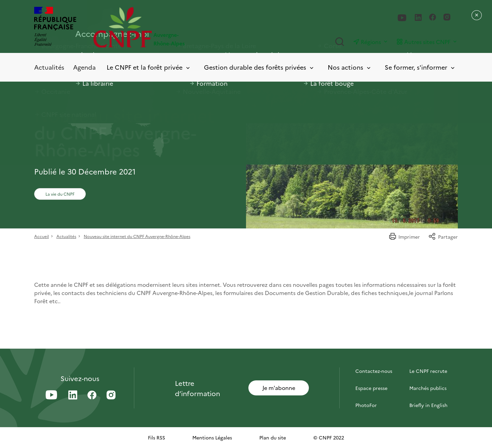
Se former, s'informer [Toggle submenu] (420, 67)
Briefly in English (428, 405)
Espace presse (371, 388)
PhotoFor (366, 405)
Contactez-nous (374, 371)
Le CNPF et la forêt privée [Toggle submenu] (149, 67)
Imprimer (404, 237)
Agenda (84, 67)
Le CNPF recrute (428, 371)
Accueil (42, 236)
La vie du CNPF (60, 194)
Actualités (49, 67)
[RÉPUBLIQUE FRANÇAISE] (55, 27)
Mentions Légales (212, 437)
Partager (443, 237)
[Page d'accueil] (170, 27)
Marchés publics (428, 388)
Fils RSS (156, 437)
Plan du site (273, 437)
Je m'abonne (279, 388)
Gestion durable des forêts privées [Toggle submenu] (259, 67)
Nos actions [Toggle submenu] (350, 67)
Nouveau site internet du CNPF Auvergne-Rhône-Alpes (137, 236)
